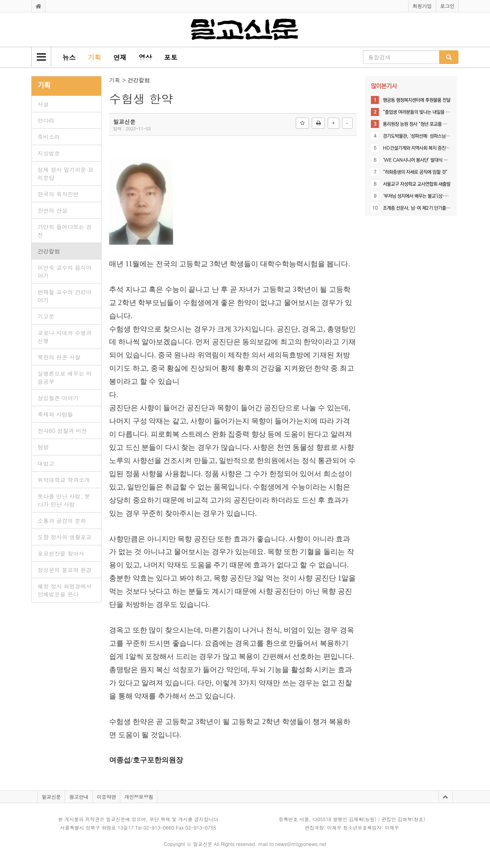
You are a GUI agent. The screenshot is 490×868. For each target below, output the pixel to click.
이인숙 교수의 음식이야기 (65, 271)
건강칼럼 (49, 251)
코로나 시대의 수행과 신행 (65, 337)
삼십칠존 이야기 (58, 398)
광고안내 (79, 797)
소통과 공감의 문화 (62, 521)
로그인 (447, 6)
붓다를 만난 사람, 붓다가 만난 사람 (64, 500)
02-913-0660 (159, 827)
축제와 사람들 (55, 414)
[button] (41, 57)
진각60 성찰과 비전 (62, 431)
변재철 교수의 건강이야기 (65, 296)
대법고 (46, 463)
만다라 (46, 120)
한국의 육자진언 (58, 194)
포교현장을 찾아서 (61, 553)
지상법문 (49, 153)
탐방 (43, 447)
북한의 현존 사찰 (59, 357)
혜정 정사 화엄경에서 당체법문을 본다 (65, 590)
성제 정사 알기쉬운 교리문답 (66, 174)
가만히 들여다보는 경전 (65, 231)
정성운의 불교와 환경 (65, 570)
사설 (43, 104)
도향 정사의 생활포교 (65, 537)
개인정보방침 (139, 797)
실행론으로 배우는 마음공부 (65, 377)
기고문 (46, 316)
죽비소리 (49, 137)
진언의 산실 (53, 210)
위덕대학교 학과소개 (64, 480)
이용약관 (106, 797)
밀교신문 (51, 797)
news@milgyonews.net (301, 844)
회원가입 (422, 6)
